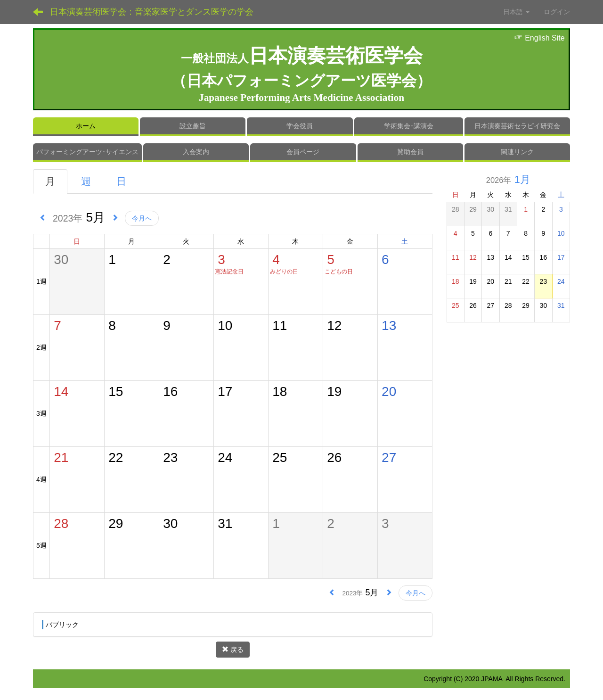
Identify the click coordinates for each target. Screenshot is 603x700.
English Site (539, 38)
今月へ (142, 218)
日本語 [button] (516, 12)
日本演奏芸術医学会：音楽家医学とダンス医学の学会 (152, 12)
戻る (233, 650)
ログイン (557, 12)
